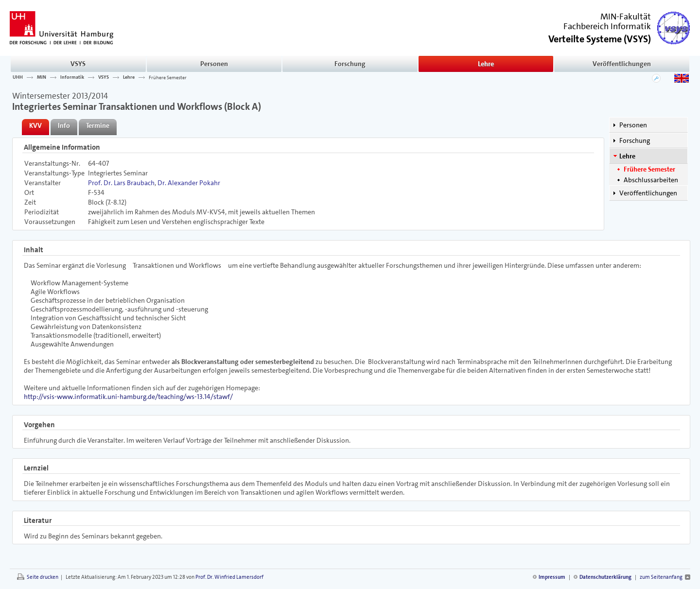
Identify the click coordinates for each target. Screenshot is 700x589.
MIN (42, 77)
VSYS (78, 64)
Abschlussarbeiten (651, 180)
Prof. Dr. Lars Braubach (121, 183)
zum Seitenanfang (661, 577)
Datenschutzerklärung (605, 577)
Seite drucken (43, 577)
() (600, 38)
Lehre (486, 64)
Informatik (72, 77)
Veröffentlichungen (622, 64)
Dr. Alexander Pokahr (189, 183)
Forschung (350, 64)
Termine (98, 125)
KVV (35, 125)
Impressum (552, 577)
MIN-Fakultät (626, 17)
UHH (18, 77)
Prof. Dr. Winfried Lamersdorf (229, 577)
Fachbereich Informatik (607, 26)
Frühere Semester (168, 77)
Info (64, 125)
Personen (214, 64)
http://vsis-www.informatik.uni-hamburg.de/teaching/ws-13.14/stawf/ (128, 397)
